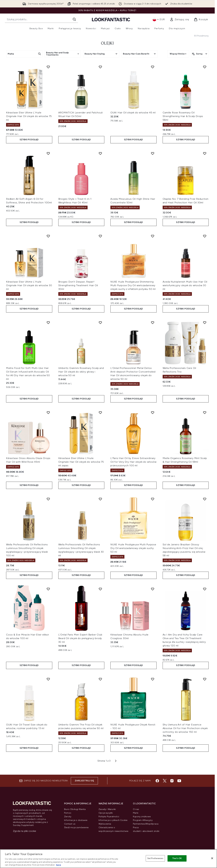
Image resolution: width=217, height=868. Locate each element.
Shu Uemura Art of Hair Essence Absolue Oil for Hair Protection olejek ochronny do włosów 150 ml (185, 728)
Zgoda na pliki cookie (25, 831)
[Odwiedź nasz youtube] (179, 781)
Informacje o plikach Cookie (113, 820)
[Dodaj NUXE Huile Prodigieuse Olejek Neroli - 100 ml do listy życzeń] (153, 679)
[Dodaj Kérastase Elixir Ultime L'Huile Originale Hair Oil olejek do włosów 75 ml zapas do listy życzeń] (100, 412)
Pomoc (68, 813)
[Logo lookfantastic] (111, 19)
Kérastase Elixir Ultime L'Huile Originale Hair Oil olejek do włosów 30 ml (29, 285)
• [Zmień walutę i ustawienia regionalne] (159, 19)
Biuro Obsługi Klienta (75, 809)
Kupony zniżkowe (142, 817)
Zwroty (68, 817)
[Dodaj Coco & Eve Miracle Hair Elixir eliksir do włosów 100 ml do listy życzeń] (48, 589)
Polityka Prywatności (109, 817)
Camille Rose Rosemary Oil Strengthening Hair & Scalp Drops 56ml (183, 116)
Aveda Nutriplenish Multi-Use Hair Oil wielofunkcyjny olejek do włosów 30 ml (185, 285)
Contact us (70, 824)
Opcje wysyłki (106, 813)
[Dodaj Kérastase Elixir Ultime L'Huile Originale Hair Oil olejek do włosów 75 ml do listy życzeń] (48, 67)
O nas (136, 809)
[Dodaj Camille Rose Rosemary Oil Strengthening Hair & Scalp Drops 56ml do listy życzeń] (205, 67)
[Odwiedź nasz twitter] (165, 781)
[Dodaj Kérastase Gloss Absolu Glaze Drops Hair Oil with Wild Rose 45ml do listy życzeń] (48, 412)
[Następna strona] (116, 761)
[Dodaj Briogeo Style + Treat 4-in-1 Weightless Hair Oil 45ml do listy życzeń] (100, 153)
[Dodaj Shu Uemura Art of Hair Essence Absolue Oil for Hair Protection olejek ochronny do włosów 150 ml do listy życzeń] (205, 679)
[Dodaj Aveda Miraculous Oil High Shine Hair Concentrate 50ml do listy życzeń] (153, 153)
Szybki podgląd (29, 140)
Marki (136, 813)
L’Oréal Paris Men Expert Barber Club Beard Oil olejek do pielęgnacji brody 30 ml (80, 638)
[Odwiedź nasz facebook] (157, 781)
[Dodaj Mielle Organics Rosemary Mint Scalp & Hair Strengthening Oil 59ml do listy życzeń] (205, 412)
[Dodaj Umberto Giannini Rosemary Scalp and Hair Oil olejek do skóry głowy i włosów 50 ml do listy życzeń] (100, 323)
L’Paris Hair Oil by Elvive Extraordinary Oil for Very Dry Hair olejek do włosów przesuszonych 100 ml (133, 462)
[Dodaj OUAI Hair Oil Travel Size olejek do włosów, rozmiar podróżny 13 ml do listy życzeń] (48, 679)
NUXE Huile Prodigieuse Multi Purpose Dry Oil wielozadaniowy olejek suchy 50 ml (133, 548)
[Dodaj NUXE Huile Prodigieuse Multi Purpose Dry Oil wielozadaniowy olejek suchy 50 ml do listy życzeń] (153, 499)
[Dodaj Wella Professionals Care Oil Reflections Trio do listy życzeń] (205, 323)
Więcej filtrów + (178, 54)
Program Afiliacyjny (143, 820)
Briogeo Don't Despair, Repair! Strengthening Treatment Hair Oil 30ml (78, 285)
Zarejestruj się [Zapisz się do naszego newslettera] (84, 781)
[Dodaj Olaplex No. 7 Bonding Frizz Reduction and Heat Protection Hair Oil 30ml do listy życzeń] (205, 153)
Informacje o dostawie (76, 820)
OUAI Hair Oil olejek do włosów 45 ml (133, 113)
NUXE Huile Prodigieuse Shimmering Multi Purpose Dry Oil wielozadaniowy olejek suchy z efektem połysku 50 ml (133, 285)
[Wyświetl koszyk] (201, 19)
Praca (136, 827)
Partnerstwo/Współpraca (146, 824)
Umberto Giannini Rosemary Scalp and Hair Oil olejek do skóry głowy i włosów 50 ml (81, 372)
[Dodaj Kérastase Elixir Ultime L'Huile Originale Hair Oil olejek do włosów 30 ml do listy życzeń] (48, 236)
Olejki (107, 43)
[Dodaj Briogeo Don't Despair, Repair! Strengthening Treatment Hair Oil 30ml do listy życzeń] (100, 236)
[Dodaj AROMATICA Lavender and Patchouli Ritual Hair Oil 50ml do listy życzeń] (100, 67)
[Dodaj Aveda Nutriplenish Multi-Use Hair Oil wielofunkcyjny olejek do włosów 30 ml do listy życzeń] (205, 236)
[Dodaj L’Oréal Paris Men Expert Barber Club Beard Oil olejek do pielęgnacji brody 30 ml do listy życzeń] (100, 589)
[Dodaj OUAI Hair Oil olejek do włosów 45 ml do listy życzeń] (153, 67)
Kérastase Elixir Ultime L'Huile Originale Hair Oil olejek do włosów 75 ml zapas (81, 462)
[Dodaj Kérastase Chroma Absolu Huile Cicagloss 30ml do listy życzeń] (153, 589)
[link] (179, 19)
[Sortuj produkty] (200, 54)
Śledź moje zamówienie (76, 827)
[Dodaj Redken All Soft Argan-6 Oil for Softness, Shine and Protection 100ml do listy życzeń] (48, 153)
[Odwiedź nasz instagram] (172, 781)
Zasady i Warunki (107, 809)
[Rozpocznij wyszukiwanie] (41, 19)
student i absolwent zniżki (146, 831)
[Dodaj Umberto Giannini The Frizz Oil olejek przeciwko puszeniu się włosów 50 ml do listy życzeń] (100, 679)
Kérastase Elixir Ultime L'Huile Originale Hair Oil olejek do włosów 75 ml (29, 116)
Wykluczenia (105, 824)
